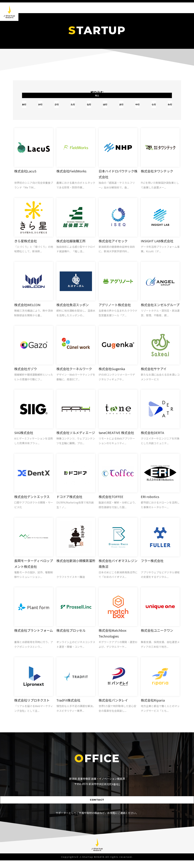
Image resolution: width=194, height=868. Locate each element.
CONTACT (97, 807)
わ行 (162, 107)
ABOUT (141, 8)
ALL (156, 96)
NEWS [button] (126, 8)
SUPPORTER (178, 8)
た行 (75, 107)
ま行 (119, 107)
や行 (133, 107)
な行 (90, 107)
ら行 (148, 107)
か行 (46, 107)
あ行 (32, 107)
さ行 (61, 107)
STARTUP (158, 8)
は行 (104, 107)
